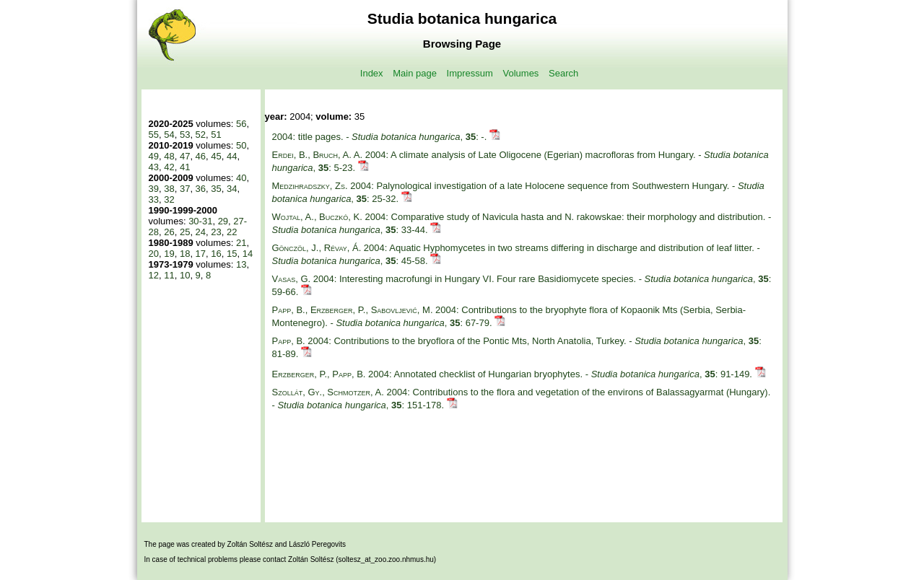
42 (169, 167)
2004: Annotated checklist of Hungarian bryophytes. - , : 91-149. (514, 374)
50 (241, 145)
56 (241, 124)
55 (154, 135)
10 (185, 275)
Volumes (521, 73)
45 (216, 156)
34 (232, 189)
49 (154, 156)
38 (169, 189)
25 (185, 232)
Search (563, 73)
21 (241, 243)
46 (201, 156)
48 (169, 156)
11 (169, 275)
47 (185, 156)
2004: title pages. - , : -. (381, 137)
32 (169, 199)
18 (185, 254)
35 (216, 189)
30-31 (200, 221)
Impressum (470, 73)
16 (216, 254)
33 (154, 199)
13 (241, 264)
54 (169, 135)
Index (372, 73)
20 (154, 254)
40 (241, 178)
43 (154, 167)
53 (185, 135)
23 (216, 232)
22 (232, 232)
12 (154, 275)
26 (169, 232)
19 (169, 254)
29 (223, 221)
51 (216, 135)
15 (232, 254)
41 (185, 167)
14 (248, 254)
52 (201, 135)
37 (185, 189)
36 (201, 189)
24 (201, 232)
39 (154, 189)
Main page (415, 73)
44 (232, 156)
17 (201, 254)
